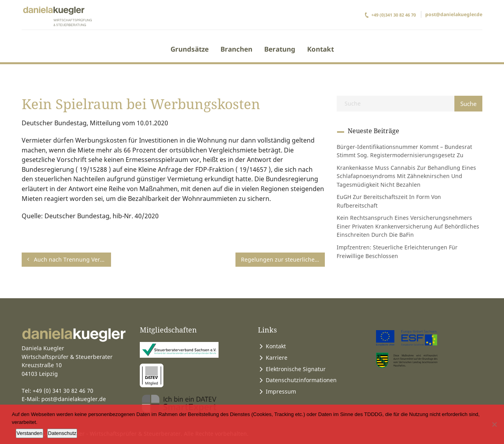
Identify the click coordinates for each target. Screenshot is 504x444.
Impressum (281, 391)
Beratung (280, 49)
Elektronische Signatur (296, 369)
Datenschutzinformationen (301, 380)
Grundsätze (190, 49)
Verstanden (30, 433)
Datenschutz (62, 433)
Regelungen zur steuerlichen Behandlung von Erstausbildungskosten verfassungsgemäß (286, 259)
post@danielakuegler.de (454, 14)
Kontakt (321, 49)
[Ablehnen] (494, 424)
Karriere (277, 358)
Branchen (236, 49)
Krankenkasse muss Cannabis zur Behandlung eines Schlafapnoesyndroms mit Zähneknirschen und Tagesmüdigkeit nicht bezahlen (406, 176)
